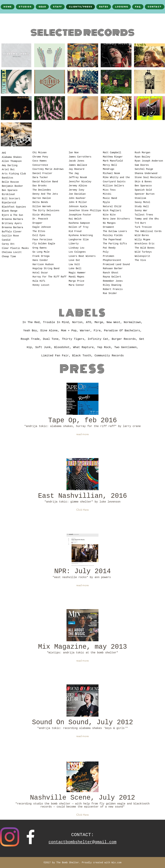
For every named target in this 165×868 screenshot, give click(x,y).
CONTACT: (82, 835)
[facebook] (30, 837)
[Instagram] (10, 837)
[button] (16, 55)
